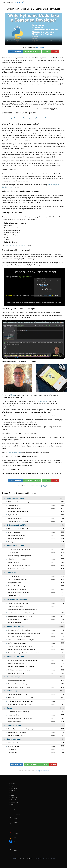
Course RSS (13, 798)
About (11, 804)
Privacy (12, 793)
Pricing (11, 784)
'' (13, 2)
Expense (14, 786)
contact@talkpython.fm (43, 486)
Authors (12, 791)
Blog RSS (12, 800)
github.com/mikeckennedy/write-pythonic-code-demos (27, 118)
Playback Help (13, 802)
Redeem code (13, 788)
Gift (55, 51)
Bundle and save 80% (32, 51)
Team (46, 51)
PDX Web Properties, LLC (28, 859)
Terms (11, 795)
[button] (63, 2)
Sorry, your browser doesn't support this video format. (34, 29)
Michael (13, 395)
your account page (15, 452)
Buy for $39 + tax (15, 51)
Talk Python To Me (42, 401)
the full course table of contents (16, 246)
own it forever (40, 47)
